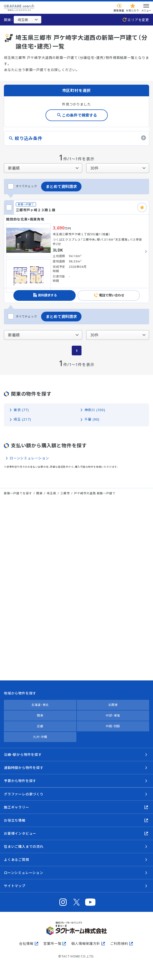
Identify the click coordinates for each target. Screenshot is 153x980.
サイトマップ (15, 886)
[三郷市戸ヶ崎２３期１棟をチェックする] (9, 207)
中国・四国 (113, 726)
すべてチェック (22, 186)
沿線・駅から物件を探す (23, 755)
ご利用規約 (119, 943)
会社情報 (26, 943)
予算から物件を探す (20, 781)
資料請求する (47, 295)
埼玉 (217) (22, 419)
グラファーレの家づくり (24, 794)
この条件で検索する (80, 115)
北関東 (113, 705)
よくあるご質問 (17, 860)
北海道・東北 (40, 705)
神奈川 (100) (95, 410)
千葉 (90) (92, 419)
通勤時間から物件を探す (24, 768)
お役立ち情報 (15, 820)
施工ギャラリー (17, 807)
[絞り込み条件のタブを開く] (76, 138)
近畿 (40, 726)
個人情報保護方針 (86, 943)
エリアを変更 (138, 20)
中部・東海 (113, 715)
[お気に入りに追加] (142, 207)
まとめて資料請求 (61, 187)
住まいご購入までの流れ (24, 846)
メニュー (146, 8)
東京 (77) (21, 410)
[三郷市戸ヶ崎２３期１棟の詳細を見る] (76, 252)
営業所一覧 (52, 943)
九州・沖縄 (40, 737)
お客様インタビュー (20, 833)
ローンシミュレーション (29, 458)
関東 (40, 715)
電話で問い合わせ (112, 295)
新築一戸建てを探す (18, 493)
